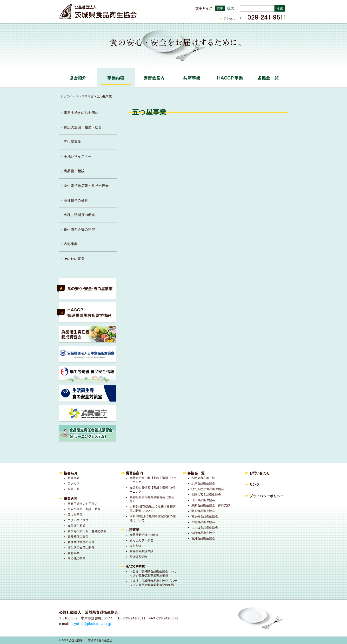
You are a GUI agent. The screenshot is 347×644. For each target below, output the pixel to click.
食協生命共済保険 (142, 551)
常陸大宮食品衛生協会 (206, 495)
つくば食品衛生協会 (205, 528)
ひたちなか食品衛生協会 (208, 489)
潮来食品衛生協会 (203, 511)
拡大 (231, 8)
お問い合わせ (260, 473)
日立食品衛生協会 (203, 500)
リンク (255, 484)
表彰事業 (71, 244)
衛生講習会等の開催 (79, 229)
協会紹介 (97, 76)
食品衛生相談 (74, 171)
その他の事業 (74, 259)
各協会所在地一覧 (203, 478)
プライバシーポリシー (267, 496)
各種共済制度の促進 (79, 215)
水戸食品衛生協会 (203, 483)
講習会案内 (173, 76)
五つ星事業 (73, 142)
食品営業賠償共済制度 (144, 535)
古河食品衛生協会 (203, 538)
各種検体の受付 (76, 200)
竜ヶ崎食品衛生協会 (205, 517)
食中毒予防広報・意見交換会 (86, 186)
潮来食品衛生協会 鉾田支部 (211, 505)
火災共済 (136, 546)
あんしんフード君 (142, 540)
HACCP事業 (249, 76)
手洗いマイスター (78, 156)
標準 (220, 8)
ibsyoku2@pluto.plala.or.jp (90, 624)
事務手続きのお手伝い (81, 113)
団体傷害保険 (139, 557)
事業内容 (135, 76)
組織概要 (74, 478)
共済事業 (211, 76)
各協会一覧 (268, 78)
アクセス (229, 19)
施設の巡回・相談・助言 (83, 127)
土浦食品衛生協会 (203, 522)
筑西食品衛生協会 (203, 533)
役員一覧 (74, 489)
